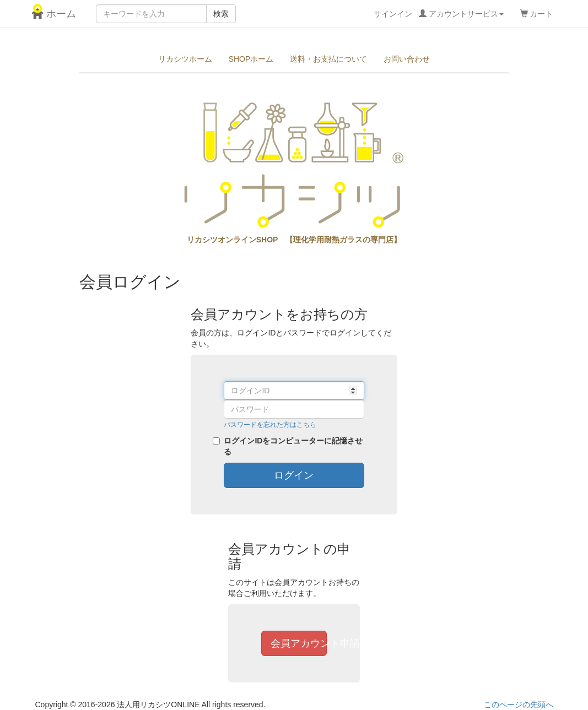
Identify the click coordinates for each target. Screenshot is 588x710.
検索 (221, 14)
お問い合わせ (407, 59)
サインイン (439, 14)
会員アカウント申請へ (299, 643)
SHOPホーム (251, 59)
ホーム (56, 14)
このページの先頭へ (519, 704)
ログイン (294, 475)
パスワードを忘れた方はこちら (270, 425)
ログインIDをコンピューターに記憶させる (293, 446)
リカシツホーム (185, 59)
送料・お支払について (328, 59)
